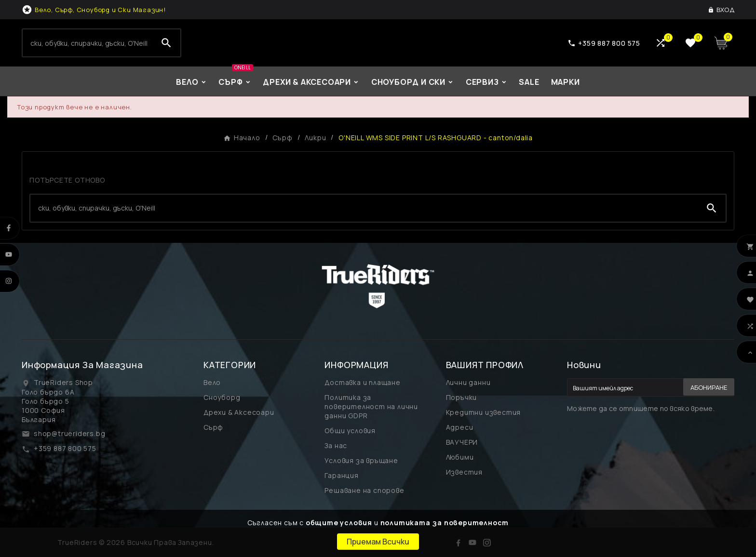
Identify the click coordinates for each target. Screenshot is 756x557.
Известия (464, 472)
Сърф (213, 427)
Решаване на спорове (364, 490)
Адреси (460, 427)
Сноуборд (222, 397)
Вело (212, 382)
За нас (336, 445)
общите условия (339, 523)
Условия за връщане (361, 460)
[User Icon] (721, 10)
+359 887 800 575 (65, 448)
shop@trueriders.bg (69, 433)
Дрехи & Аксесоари (239, 412)
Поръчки (462, 397)
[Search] (88, 43)
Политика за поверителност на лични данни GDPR (371, 406)
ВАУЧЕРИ (462, 442)
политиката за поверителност (445, 523)
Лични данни (468, 382)
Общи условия (350, 431)
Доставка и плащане (362, 382)
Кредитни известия (484, 412)
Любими (460, 457)
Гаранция (341, 475)
